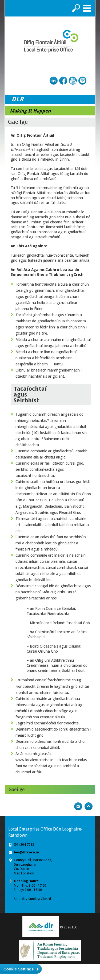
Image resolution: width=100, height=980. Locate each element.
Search (76, 8)
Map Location (24, 873)
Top (89, 806)
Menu (87, 8)
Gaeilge (17, 789)
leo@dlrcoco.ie (26, 852)
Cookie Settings (19, 969)
